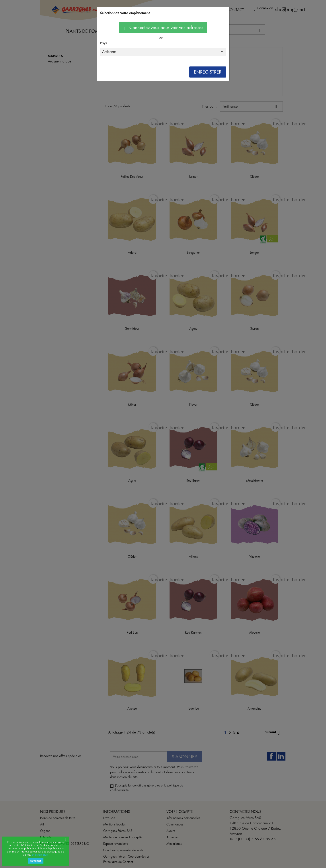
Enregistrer (208, 72)
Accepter (36, 861)
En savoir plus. (40, 855)
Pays (104, 43)
